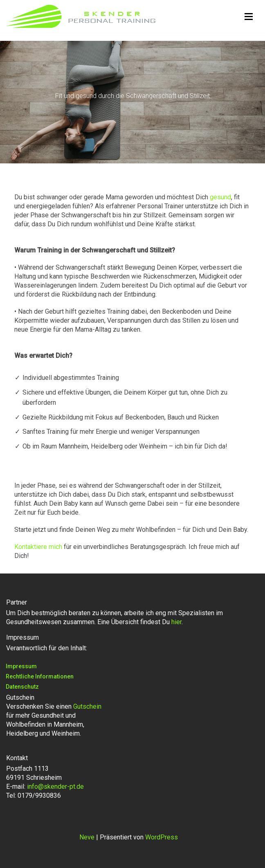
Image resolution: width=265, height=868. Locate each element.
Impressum (21, 666)
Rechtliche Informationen (40, 676)
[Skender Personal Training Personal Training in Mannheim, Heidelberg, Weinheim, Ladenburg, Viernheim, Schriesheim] (81, 16)
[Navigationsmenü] (249, 17)
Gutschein (87, 706)
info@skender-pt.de (55, 787)
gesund (220, 197)
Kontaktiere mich (38, 547)
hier (176, 622)
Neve (87, 837)
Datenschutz (22, 687)
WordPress (162, 837)
